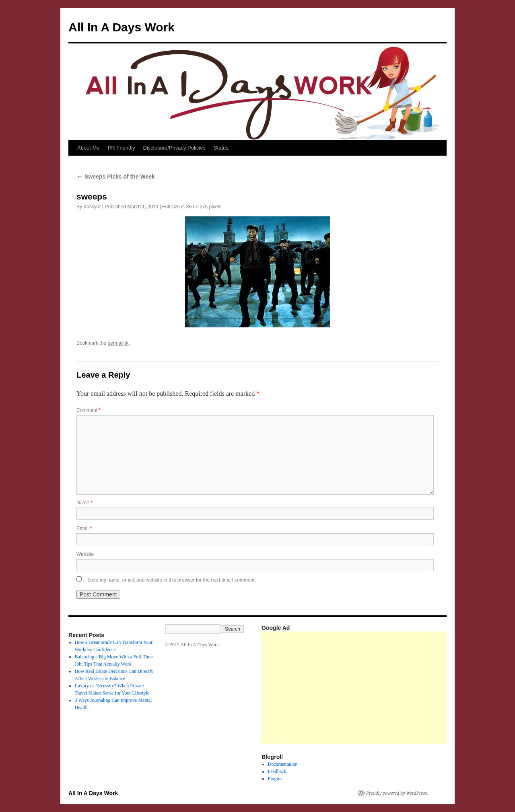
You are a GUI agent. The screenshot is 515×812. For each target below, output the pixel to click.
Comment (89, 410)
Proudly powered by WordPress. (397, 793)
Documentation (283, 764)
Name (84, 503)
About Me (89, 148)
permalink (118, 343)
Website (85, 554)
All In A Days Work (122, 27)
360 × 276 (197, 207)
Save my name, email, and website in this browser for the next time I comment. (172, 580)
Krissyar (92, 207)
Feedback (277, 771)
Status (221, 148)
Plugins (275, 779)
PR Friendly (122, 148)
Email (84, 528)
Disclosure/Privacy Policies (174, 148)
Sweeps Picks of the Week (116, 177)
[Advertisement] (388, 688)
